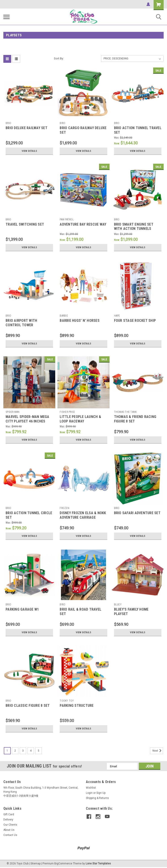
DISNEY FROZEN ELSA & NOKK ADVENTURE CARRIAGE (83, 515)
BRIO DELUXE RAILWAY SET (26, 128)
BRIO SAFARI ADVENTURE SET (137, 513)
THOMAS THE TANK (125, 412)
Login (89, 793)
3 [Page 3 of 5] (23, 751)
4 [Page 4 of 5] (31, 751)
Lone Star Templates (98, 864)
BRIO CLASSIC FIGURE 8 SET (28, 706)
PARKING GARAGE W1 (22, 609)
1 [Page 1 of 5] (7, 751)
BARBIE (64, 316)
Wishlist (91, 788)
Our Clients (10, 825)
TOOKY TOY (67, 701)
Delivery (8, 820)
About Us (9, 830)
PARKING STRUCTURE (77, 706)
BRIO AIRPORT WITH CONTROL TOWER (21, 323)
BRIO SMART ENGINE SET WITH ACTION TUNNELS (134, 227)
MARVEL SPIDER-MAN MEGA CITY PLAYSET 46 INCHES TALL (27, 421)
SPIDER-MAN (13, 412)
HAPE (117, 316)
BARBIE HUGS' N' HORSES (80, 321)
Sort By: (59, 58)
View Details (29, 151)
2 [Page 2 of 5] (15, 751)
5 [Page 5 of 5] (39, 751)
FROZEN (64, 508)
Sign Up (101, 793)
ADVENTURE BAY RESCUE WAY (83, 224)
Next (158, 751)
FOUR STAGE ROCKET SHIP (135, 321)
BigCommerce (63, 864)
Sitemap (35, 864)
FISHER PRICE (67, 412)
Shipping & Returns (97, 798)
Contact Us (10, 835)
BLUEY (118, 605)
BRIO (8, 123)
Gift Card (9, 814)
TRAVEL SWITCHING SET (25, 224)
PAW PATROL (67, 220)
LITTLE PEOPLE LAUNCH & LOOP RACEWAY (80, 419)
